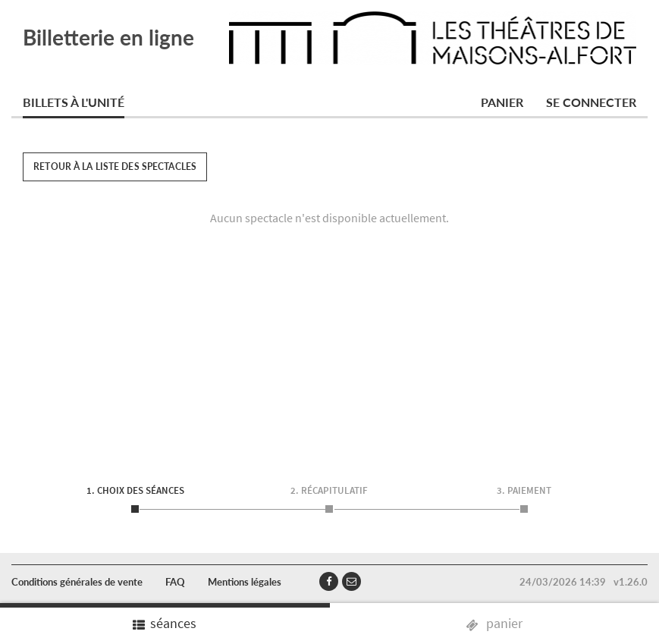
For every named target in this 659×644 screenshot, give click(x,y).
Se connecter (591, 102)
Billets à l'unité (74, 102)
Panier (502, 102)
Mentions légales (245, 582)
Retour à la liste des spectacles (115, 166)
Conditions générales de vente (77, 582)
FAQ (175, 582)
